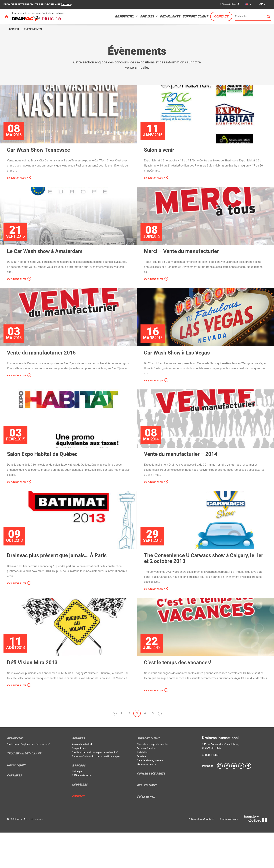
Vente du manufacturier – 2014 (183, 478)
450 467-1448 (211, 791)
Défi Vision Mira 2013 (34, 698)
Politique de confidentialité (201, 855)
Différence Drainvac (82, 811)
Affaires (147, 16)
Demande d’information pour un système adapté (96, 792)
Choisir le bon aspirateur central (153, 780)
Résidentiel (125, 16)
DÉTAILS (67, 4)
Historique (77, 807)
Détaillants (170, 16)
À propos (79, 801)
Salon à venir (160, 156)
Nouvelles (80, 820)
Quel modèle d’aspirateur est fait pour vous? (29, 780)
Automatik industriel (82, 780)
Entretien (141, 792)
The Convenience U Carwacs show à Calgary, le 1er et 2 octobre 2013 (203, 588)
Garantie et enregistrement (150, 796)
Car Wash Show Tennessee (41, 156)
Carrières (14, 811)
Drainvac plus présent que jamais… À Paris (60, 585)
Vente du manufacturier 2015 (44, 370)
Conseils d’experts (151, 809)
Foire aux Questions (147, 784)
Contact (221, 16)
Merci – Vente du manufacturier (184, 263)
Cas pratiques (79, 784)
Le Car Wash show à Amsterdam (47, 263)
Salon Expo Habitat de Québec (45, 478)
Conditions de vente (229, 855)
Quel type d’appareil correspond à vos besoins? (95, 788)
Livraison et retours (146, 800)
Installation (143, 788)
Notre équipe (17, 801)
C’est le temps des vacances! (180, 698)
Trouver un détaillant (24, 789)
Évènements (33, 29)
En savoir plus (16, 184)
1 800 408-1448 (227, 4)
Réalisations (147, 821)
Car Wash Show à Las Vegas (179, 370)
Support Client (195, 16)
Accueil (14, 29)
